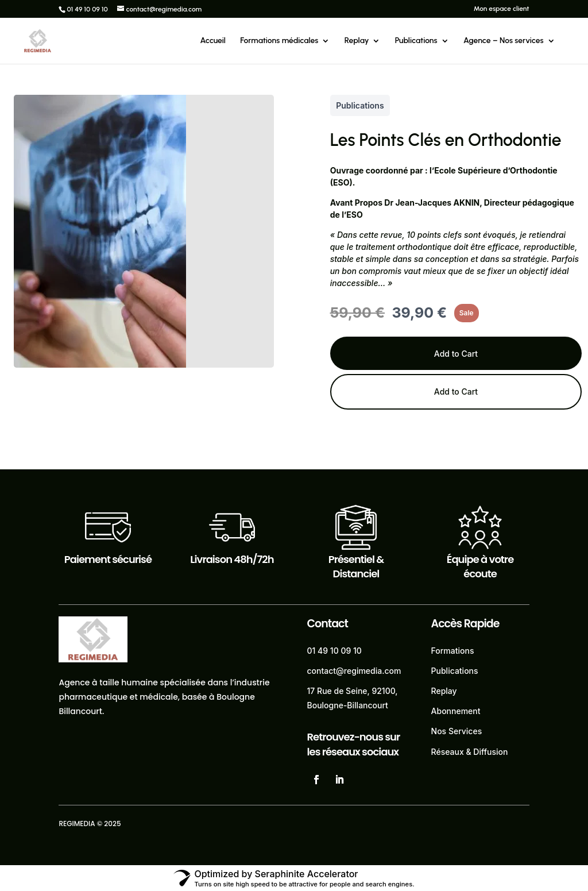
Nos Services (457, 731)
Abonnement (456, 711)
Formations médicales (279, 41)
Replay (357, 41)
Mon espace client (502, 9)
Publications (416, 41)
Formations (453, 651)
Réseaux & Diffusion (470, 752)
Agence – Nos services (504, 41)
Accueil (213, 41)
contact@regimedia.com (354, 671)
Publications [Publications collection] (360, 105)
